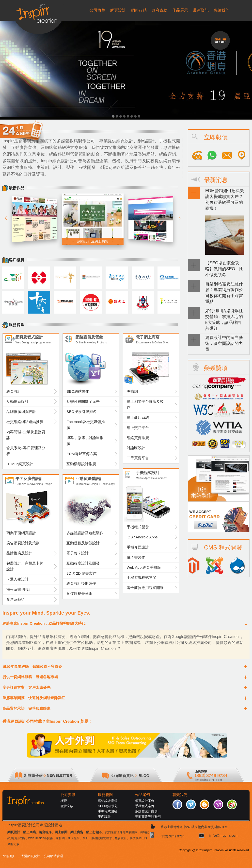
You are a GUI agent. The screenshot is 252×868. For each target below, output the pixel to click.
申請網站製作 (202, 492)
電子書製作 (136, 557)
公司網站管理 (53, 856)
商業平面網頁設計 (21, 533)
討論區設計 (136, 448)
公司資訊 (68, 795)
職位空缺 (67, 806)
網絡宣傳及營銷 (97, 340)
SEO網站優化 (78, 391)
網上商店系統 (138, 417)
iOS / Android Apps (142, 537)
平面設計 (104, 817)
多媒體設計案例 (146, 811)
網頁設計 (14, 391)
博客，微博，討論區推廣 (85, 441)
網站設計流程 (108, 801)
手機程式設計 (158, 476)
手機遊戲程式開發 (142, 577)
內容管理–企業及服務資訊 (26, 435)
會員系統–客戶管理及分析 (26, 451)
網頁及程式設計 (37, 340)
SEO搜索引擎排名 (81, 412)
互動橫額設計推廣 (81, 464)
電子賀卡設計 (78, 553)
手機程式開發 (138, 527)
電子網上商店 (158, 340)
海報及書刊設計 (19, 589)
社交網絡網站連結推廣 (25, 422)
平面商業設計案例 (148, 817)
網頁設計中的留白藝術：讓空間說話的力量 (224, 343)
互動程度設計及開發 (83, 563)
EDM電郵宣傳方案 (82, 454)
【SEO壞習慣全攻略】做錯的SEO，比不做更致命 (224, 269)
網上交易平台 (138, 428)
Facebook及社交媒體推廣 (86, 425)
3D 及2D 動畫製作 (81, 573)
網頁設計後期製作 (81, 583)
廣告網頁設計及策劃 (23, 543)
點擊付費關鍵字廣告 (83, 401)
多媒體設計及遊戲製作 (85, 533)
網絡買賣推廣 (138, 438)
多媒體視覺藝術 (79, 593)
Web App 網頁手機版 (144, 567)
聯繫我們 (180, 795)
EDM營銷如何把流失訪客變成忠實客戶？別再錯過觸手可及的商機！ (225, 199)
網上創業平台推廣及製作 (145, 404)
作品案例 (142, 795)
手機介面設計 (138, 547)
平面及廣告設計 (37, 482)
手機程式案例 (145, 806)
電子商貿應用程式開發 (145, 588)
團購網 (132, 391)
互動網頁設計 (17, 401)
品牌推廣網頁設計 (21, 412)
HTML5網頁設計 (20, 464)
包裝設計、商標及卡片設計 (25, 566)
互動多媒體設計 (97, 482)
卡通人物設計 (17, 579)
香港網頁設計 (31, 856)
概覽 (64, 801)
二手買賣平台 (138, 458)
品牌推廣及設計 (19, 553)
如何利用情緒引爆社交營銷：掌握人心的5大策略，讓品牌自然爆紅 (224, 319)
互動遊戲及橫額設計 (83, 543)
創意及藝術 (16, 599)
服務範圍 (105, 795)
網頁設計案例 (145, 801)
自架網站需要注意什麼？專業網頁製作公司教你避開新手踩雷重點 (224, 293)
